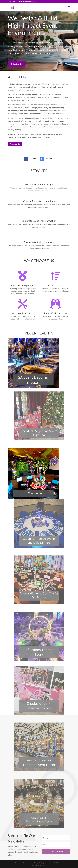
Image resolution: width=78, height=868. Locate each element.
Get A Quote (16, 63)
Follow (33, 159)
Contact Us (15, 144)
